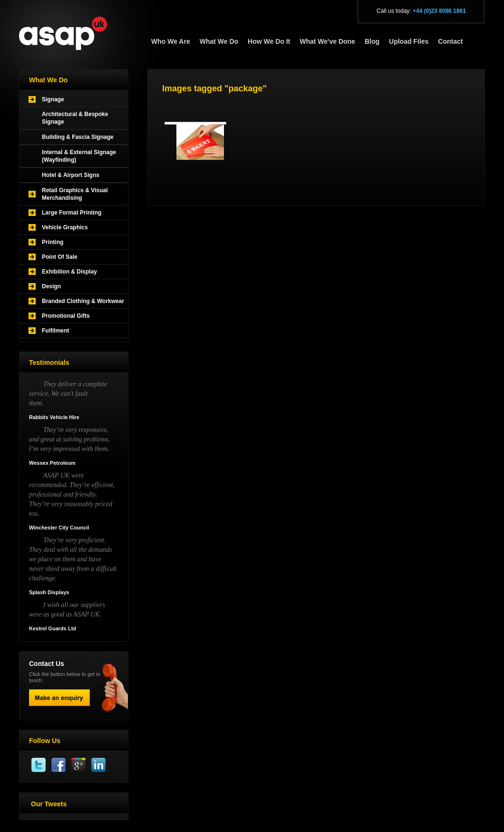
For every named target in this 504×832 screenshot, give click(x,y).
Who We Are (171, 42)
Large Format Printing (72, 213)
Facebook (59, 765)
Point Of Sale (60, 257)
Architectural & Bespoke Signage (75, 118)
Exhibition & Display (69, 272)
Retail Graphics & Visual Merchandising (75, 194)
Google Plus (79, 765)
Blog (372, 42)
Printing (53, 242)
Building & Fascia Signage (78, 137)
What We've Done (327, 42)
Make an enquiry (59, 698)
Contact (450, 42)
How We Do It (269, 42)
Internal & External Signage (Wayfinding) (79, 156)
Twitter (39, 765)
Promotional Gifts (66, 316)
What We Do (219, 42)
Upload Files (409, 42)
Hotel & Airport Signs (71, 175)
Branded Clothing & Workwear (83, 301)
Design (51, 286)
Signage (53, 99)
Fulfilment (55, 331)
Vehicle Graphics (65, 227)
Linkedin (99, 765)
